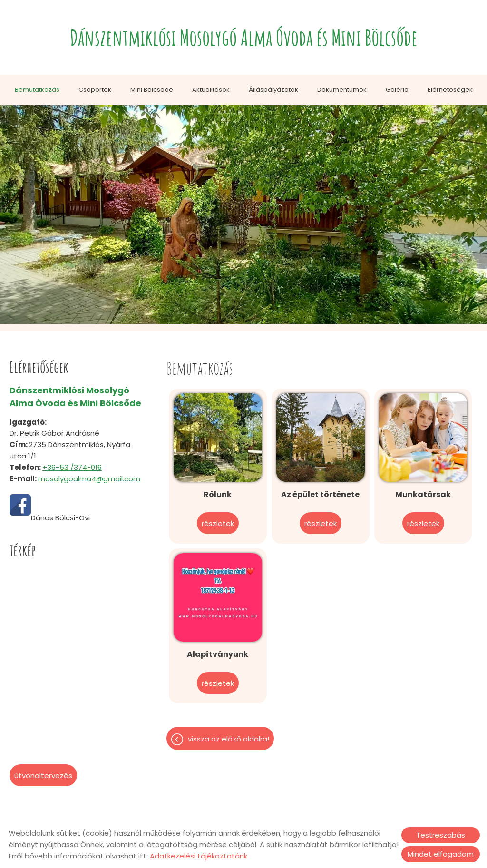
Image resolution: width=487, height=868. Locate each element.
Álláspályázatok (273, 90)
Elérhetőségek (450, 90)
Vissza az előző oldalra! (229, 739)
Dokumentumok (342, 90)
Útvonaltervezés (43, 775)
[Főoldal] (244, 40)
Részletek (218, 523)
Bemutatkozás (37, 90)
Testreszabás (441, 835)
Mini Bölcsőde (152, 90)
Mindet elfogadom (441, 854)
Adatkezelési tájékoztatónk (199, 856)
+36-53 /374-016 (72, 467)
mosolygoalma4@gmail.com (89, 479)
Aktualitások (211, 90)
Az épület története (320, 494)
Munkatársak (423, 494)
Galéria (397, 90)
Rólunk (218, 494)
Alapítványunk (218, 654)
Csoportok (95, 90)
